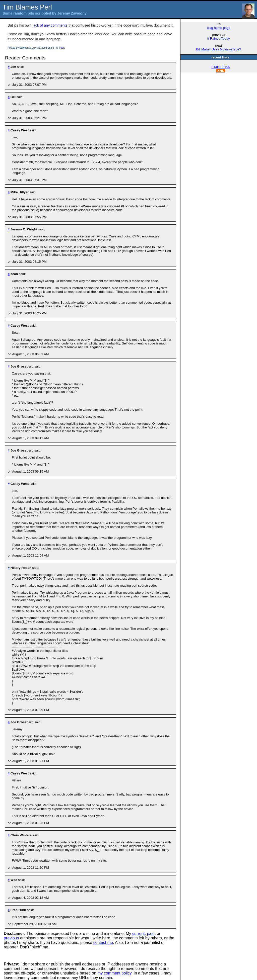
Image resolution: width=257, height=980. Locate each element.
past (151, 933)
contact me (103, 943)
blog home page (218, 28)
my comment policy (114, 973)
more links (220, 67)
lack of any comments (50, 25)
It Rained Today (219, 38)
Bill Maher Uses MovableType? (218, 49)
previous (11, 938)
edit (62, 48)
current (139, 933)
